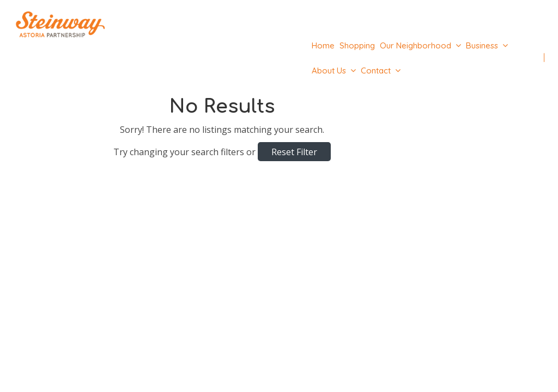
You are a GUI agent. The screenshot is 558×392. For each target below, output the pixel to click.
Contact (376, 71)
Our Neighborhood (416, 45)
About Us (329, 71)
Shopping (357, 45)
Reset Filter (294, 152)
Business (482, 45)
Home (323, 45)
